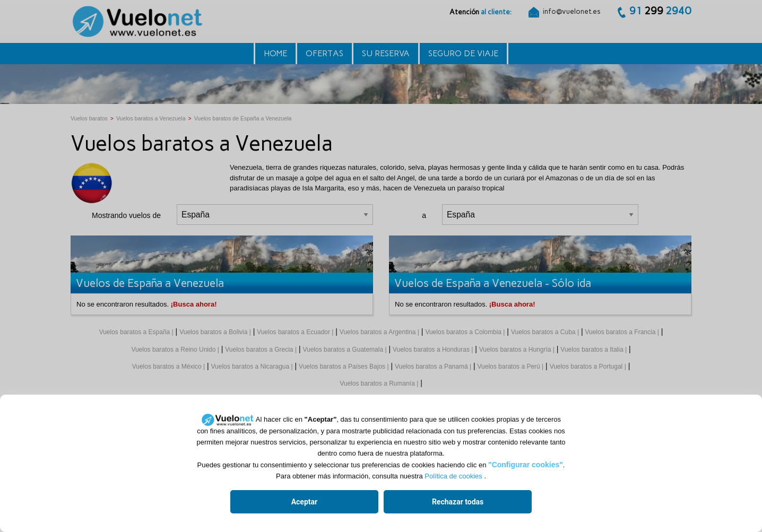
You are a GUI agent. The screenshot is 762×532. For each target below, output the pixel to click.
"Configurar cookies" (526, 465)
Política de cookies (453, 476)
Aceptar (305, 502)
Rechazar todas (458, 502)
